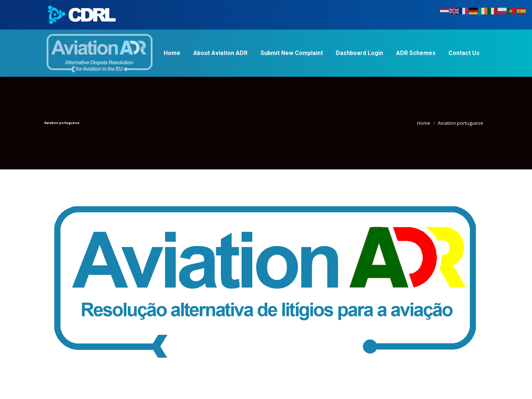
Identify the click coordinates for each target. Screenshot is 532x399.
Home (424, 123)
